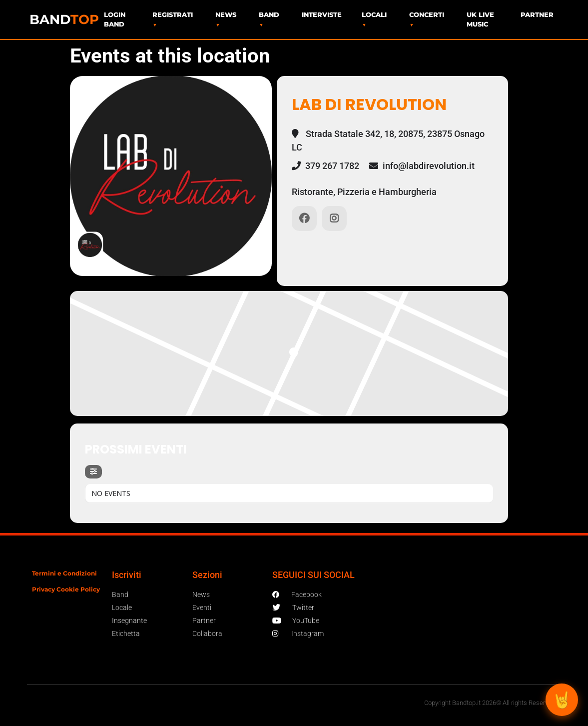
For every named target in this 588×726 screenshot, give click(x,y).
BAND (64, 19)
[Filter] (93, 472)
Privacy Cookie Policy (66, 589)
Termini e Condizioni (64, 573)
